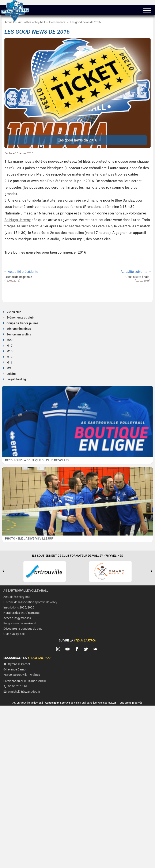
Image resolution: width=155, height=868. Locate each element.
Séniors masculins (19, 334)
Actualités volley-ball (17, 597)
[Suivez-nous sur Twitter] (86, 649)
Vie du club (14, 312)
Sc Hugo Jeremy (18, 220)
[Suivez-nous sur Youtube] (68, 649)
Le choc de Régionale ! (19, 277)
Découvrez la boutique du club (23, 629)
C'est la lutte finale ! (138, 277)
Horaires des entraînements (21, 613)
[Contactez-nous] (95, 649)
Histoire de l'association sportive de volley (30, 602)
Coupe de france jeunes (22, 323)
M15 (10, 351)
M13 (10, 357)
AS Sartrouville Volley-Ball (26, 591)
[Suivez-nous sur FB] (77, 649)
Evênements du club (20, 318)
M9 (9, 368)
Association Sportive (57, 703)
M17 (10, 346)
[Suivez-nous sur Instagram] (58, 649)
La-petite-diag (16, 379)
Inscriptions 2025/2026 (19, 608)
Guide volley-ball (14, 634)
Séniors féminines (19, 329)
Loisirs (11, 374)
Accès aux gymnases (17, 618)
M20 (10, 340)
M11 (10, 363)
